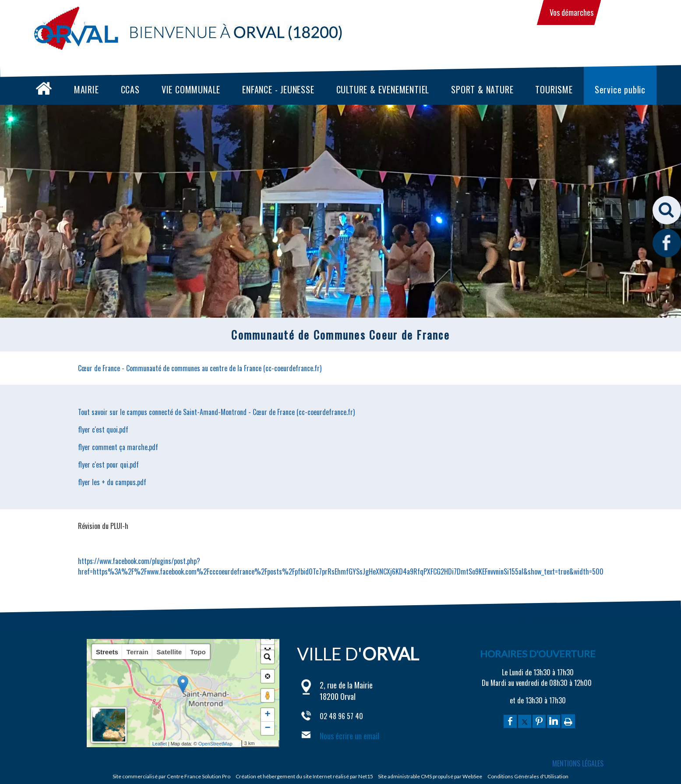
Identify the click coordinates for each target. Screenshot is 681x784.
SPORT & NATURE (482, 89)
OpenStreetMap (226, 744)
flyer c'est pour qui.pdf (108, 465)
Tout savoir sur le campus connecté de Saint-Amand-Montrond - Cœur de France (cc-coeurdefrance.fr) (216, 412)
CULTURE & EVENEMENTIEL (383, 89)
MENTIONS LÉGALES (578, 763)
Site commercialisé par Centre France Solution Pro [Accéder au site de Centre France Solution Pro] (171, 776)
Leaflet (170, 744)
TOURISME (554, 89)
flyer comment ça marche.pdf (118, 447)
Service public (620, 89)
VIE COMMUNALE (191, 89)
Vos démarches (572, 12)
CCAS (130, 89)
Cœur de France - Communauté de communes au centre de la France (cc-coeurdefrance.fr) (200, 368)
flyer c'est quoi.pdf (103, 429)
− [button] (267, 728)
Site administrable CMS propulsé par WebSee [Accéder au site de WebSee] (430, 776)
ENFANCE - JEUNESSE (278, 89)
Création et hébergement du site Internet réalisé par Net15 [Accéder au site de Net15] (304, 776)
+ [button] (267, 715)
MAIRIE (86, 89)
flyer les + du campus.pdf (112, 482)
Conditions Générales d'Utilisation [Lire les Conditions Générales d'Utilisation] (528, 776)
